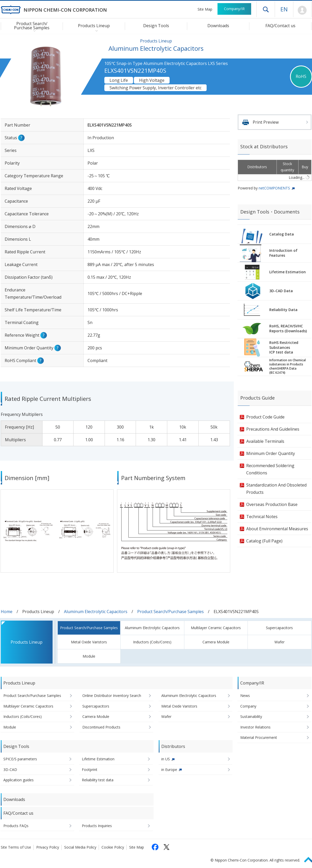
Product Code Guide (265, 417)
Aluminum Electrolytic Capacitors (96, 612)
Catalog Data (282, 234)
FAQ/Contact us (280, 26)
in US (166, 759)
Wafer (280, 642)
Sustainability (251, 716)
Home (7, 612)
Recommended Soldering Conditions (270, 469)
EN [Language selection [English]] (284, 9)
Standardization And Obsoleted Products (276, 489)
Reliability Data (283, 310)
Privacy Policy (48, 847)
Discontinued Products (101, 727)
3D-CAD (10, 770)
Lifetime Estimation (288, 272)
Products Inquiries (97, 826)
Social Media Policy (80, 847)
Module (89, 656)
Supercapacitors (279, 628)
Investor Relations (255, 727)
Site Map (205, 9)
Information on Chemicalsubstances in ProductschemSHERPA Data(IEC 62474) (288, 366)
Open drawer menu (266, 9)
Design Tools (156, 26)
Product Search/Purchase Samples (170, 612)
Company (248, 706)
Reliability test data (98, 780)
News (245, 696)
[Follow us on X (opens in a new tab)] (166, 847)
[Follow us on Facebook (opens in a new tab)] (155, 847)
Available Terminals (265, 441)
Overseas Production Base (272, 504)
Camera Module (216, 642)
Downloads (218, 26)
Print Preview (266, 122)
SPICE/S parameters (20, 759)
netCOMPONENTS (274, 188)
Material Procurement (259, 737)
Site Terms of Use (16, 847)
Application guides (19, 780)
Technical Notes (262, 517)
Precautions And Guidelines (273, 429)
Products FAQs (16, 826)
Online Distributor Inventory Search (112, 696)
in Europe (169, 770)
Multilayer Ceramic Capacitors (216, 628)
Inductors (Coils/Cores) (152, 642)
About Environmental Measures (277, 529)
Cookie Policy (113, 847)
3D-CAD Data (281, 291)
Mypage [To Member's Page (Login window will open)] (302, 10)
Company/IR (234, 9)
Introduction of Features (283, 253)
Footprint (90, 770)
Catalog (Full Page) (264, 541)
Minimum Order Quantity (271, 453)
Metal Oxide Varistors (89, 642)
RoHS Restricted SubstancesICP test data (284, 347)
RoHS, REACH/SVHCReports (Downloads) (288, 328)
